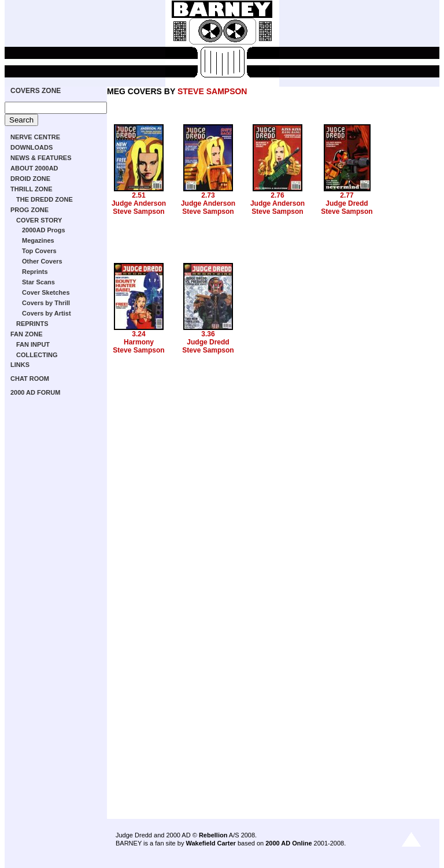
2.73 (208, 195)
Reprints (35, 272)
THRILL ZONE (32, 189)
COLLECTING (37, 355)
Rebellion (213, 835)
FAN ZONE (27, 334)
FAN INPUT (33, 344)
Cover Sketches (46, 292)
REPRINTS (32, 324)
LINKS (20, 365)
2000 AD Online (288, 843)
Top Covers (39, 251)
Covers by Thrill (46, 303)
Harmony (139, 342)
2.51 (138, 195)
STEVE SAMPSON (212, 91)
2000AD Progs (44, 230)
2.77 (347, 195)
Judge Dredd (347, 203)
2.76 (277, 195)
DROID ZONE (30, 179)
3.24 (138, 334)
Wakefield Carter (210, 843)
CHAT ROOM (30, 379)
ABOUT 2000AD (34, 168)
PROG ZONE (29, 210)
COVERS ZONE (36, 91)
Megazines (38, 240)
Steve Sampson (138, 212)
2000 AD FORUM (35, 392)
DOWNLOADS (32, 147)
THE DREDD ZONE (45, 199)
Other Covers (42, 261)
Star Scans (38, 282)
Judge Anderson (139, 203)
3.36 (208, 334)
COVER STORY (39, 220)
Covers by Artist (47, 313)
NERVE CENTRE (35, 137)
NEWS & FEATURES (41, 158)
